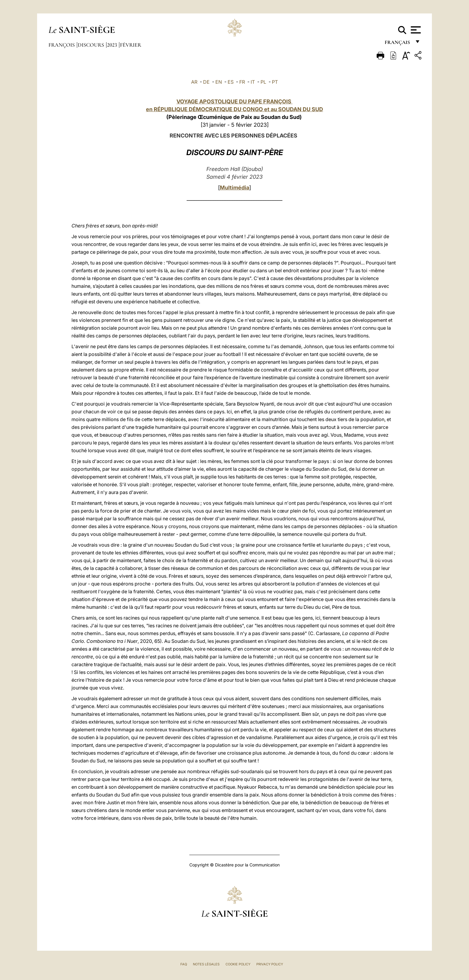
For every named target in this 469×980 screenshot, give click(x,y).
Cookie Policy (238, 964)
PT (275, 82)
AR (194, 82)
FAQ (184, 964)
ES (231, 82)
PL (263, 82)
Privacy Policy (270, 964)
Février (131, 45)
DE (206, 82)
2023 (113, 45)
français (398, 44)
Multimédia (234, 188)
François (62, 45)
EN (219, 82)
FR (242, 82)
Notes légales (206, 964)
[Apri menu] (415, 30)
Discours (92, 45)
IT (253, 82)
